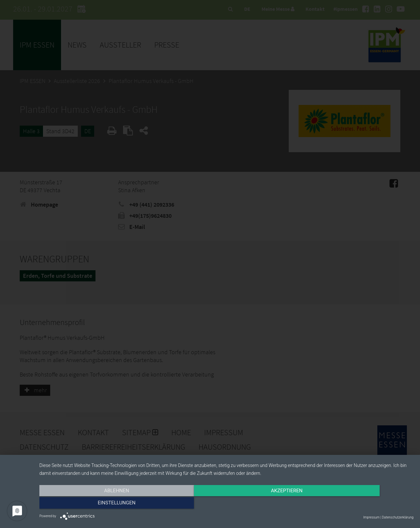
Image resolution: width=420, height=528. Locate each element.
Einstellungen (357, 504)
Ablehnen (95, 504)
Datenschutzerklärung (398, 517)
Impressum (371, 517)
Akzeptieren (226, 504)
